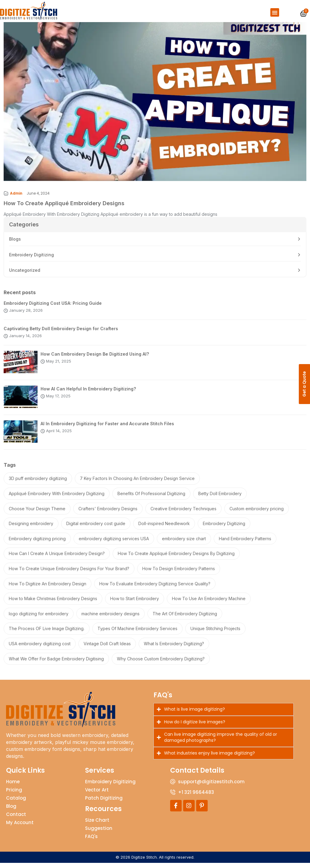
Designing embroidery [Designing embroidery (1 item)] (31, 529)
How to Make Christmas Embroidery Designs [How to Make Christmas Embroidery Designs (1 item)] (53, 604)
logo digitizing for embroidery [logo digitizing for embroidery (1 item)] (39, 619)
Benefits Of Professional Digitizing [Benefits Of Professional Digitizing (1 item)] (151, 499)
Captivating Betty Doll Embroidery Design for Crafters (61, 334)
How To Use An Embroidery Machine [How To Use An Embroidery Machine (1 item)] (209, 604)
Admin (16, 198)
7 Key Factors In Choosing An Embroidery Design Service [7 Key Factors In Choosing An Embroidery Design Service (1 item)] (137, 484)
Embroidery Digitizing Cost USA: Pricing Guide (53, 309)
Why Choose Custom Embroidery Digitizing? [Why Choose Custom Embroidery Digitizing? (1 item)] (161, 664)
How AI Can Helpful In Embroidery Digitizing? (88, 394)
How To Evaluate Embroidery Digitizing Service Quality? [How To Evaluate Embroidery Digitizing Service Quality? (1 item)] (155, 589)
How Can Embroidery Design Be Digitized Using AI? (95, 359)
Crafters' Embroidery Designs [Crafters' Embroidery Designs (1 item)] (108, 514)
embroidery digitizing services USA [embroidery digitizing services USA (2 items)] (114, 544)
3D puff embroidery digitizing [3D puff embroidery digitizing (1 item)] (38, 484)
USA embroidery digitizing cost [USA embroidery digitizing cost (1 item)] (40, 649)
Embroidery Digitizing (31, 260)
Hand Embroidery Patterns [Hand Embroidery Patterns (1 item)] (245, 544)
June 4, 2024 (38, 198)
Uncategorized (25, 276)
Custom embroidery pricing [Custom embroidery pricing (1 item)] (257, 514)
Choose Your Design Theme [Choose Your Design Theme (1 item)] (37, 514)
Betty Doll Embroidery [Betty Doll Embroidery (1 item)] (220, 499)
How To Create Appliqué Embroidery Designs (64, 208)
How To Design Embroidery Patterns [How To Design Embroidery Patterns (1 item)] (179, 574)
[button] (275, 13)
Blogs (15, 244)
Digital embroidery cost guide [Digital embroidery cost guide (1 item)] (96, 529)
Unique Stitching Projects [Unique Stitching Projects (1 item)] (215, 634)
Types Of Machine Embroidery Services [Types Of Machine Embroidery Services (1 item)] (137, 634)
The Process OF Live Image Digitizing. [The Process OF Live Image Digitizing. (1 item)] (47, 634)
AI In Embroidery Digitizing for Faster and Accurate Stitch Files (107, 429)
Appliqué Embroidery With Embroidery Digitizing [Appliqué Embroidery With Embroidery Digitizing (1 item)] (57, 499)
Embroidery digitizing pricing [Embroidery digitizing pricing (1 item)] (37, 544)
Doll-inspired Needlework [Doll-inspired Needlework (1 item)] (164, 529)
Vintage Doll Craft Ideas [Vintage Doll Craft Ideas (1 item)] (107, 649)
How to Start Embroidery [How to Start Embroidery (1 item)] (135, 604)
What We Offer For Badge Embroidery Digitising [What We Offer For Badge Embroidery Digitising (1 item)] (56, 664)
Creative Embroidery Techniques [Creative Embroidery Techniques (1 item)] (183, 514)
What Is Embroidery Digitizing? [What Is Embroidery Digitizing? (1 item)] (174, 649)
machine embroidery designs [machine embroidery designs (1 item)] (110, 619)
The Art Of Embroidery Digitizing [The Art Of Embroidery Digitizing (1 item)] (185, 619)
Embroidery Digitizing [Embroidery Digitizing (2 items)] (224, 529)
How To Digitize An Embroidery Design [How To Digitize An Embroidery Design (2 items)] (48, 589)
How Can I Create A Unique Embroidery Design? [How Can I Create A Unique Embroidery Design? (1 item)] (57, 559)
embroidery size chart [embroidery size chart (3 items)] (184, 544)
